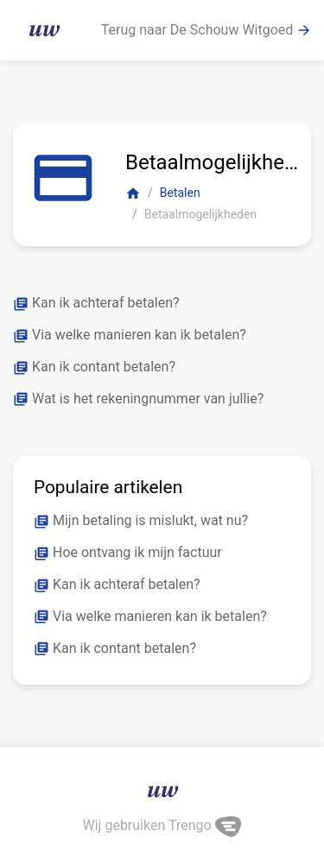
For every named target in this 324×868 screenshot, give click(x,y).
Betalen (180, 193)
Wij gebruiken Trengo (162, 825)
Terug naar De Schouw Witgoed (207, 30)
